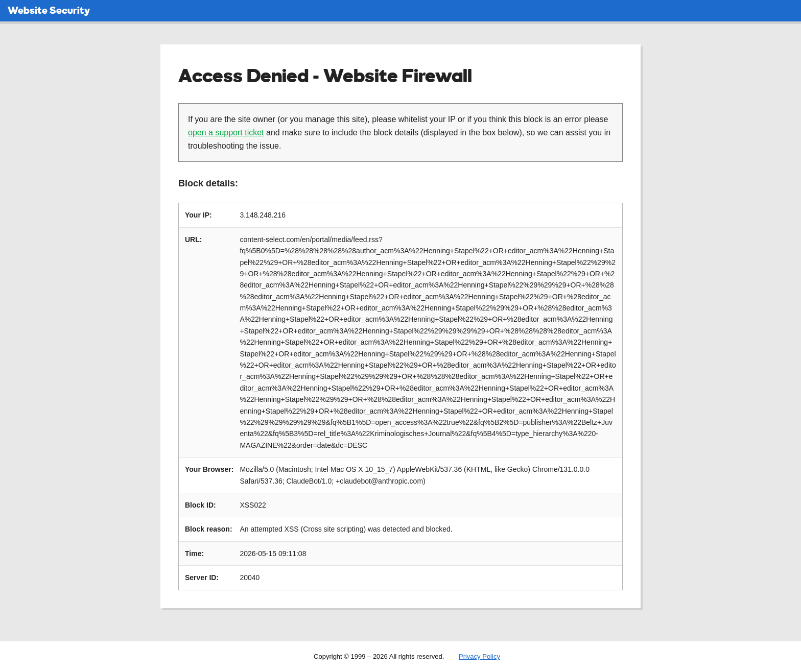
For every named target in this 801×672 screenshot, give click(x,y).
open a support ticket (226, 133)
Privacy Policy (479, 656)
